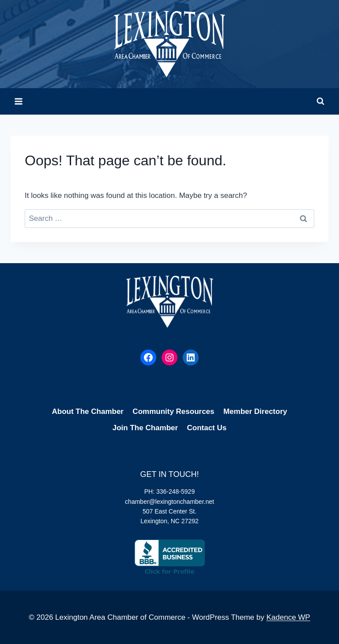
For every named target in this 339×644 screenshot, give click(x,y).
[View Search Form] (320, 101)
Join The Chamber (145, 428)
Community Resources (173, 411)
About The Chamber (88, 411)
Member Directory (255, 411)
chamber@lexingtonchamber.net (169, 502)
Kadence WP (288, 617)
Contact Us (207, 428)
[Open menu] (19, 101)
